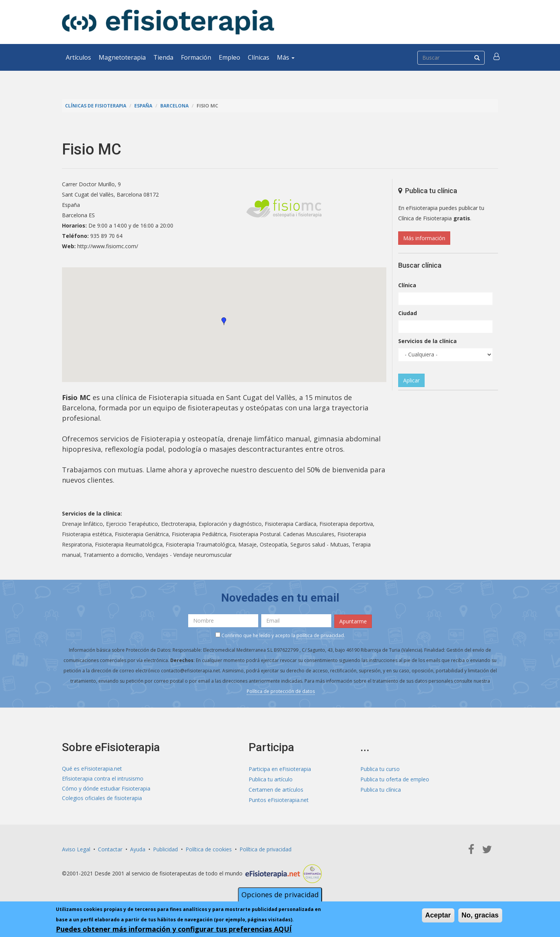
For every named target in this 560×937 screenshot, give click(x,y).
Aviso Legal (76, 848)
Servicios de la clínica (427, 341)
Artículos (78, 57)
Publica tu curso (380, 768)
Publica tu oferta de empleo (395, 778)
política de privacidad (320, 635)
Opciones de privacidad (280, 895)
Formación (196, 57)
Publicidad (165, 848)
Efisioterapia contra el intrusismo (103, 778)
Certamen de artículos (276, 789)
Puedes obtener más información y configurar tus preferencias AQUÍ (174, 929)
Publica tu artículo (271, 778)
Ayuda (138, 848)
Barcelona (178, 106)
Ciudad (408, 313)
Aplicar (411, 380)
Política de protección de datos (281, 691)
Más (286, 57)
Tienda (163, 57)
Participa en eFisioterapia (280, 768)
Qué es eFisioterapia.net (92, 768)
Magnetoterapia (122, 57)
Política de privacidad (265, 848)
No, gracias (480, 915)
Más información (424, 238)
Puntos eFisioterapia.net (279, 799)
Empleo (230, 57)
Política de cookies (209, 848)
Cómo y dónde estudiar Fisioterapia (106, 789)
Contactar (110, 848)
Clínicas (259, 57)
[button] (497, 57)
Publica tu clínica (381, 789)
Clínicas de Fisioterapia (97, 106)
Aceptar (438, 915)
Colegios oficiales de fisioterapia (102, 799)
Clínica (407, 285)
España (146, 106)
